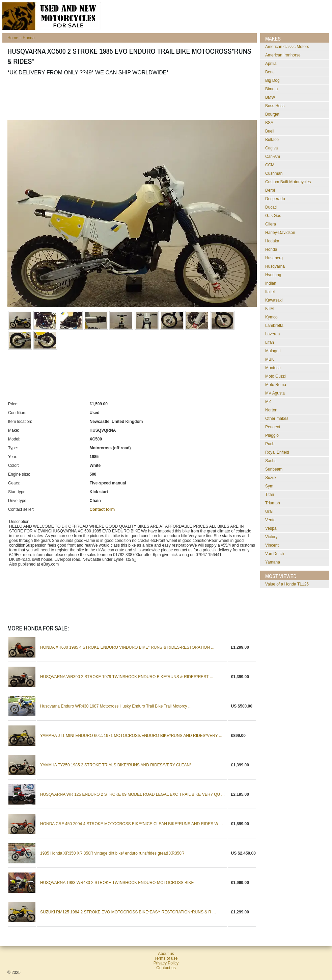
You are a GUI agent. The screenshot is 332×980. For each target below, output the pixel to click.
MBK (270, 359)
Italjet (270, 292)
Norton (271, 410)
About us (166, 954)
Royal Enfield (277, 452)
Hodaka (272, 241)
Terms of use (166, 958)
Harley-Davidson (280, 233)
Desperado (275, 199)
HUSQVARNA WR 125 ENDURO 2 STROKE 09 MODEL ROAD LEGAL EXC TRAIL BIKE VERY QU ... (132, 794)
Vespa (271, 528)
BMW (270, 97)
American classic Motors (287, 47)
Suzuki (271, 478)
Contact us (166, 968)
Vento (270, 520)
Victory (271, 537)
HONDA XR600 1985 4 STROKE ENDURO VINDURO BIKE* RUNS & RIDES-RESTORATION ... (127, 647)
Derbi (270, 190)
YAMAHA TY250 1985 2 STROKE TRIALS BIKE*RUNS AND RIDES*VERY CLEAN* (116, 765)
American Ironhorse (283, 55)
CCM (270, 165)
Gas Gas (273, 216)
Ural (269, 511)
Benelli (271, 72)
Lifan (270, 342)
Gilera (271, 224)
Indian (271, 283)
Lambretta (274, 326)
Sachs (271, 461)
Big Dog (272, 80)
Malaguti (273, 351)
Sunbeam (274, 469)
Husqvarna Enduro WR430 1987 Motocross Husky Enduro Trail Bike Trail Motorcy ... (116, 706)
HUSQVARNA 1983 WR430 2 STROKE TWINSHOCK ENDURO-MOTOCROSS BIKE (117, 883)
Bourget (272, 114)
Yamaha (273, 562)
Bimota (271, 89)
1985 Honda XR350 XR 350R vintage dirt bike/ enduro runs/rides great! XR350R (112, 853)
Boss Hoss (275, 106)
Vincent (272, 545)
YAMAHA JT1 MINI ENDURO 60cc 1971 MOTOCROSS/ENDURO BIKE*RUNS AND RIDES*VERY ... (131, 736)
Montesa (273, 368)
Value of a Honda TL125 (287, 584)
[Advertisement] (130, 98)
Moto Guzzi (275, 376)
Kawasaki (274, 300)
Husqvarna (275, 266)
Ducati (271, 207)
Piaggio (272, 435)
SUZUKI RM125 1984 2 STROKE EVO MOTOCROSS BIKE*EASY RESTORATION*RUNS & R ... (128, 912)
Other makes (277, 419)
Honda (29, 38)
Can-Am (273, 157)
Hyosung (273, 275)
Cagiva (271, 148)
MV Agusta (275, 393)
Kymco (271, 317)
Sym (269, 486)
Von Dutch (274, 554)
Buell (270, 131)
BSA (269, 123)
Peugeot (273, 427)
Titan (270, 495)
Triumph (273, 503)
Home (13, 38)
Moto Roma (276, 385)
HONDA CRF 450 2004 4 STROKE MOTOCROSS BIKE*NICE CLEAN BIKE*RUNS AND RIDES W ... (131, 824)
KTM (269, 309)
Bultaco (272, 140)
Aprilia (271, 64)
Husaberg (274, 258)
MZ (268, 402)
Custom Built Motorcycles (288, 182)
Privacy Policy (166, 963)
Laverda (272, 334)
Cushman (274, 173)
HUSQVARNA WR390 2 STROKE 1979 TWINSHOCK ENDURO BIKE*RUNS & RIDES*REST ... (127, 677)
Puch (270, 444)
